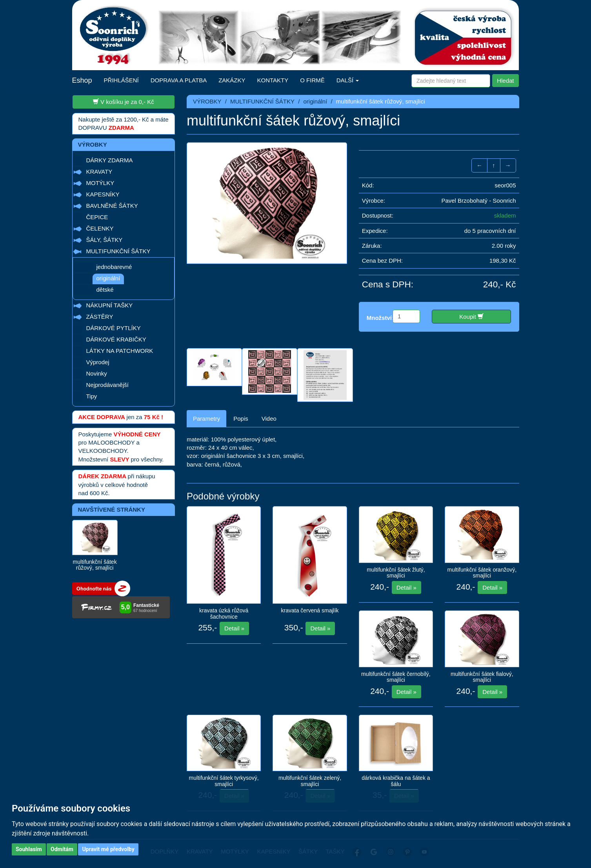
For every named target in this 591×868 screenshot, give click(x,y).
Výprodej (98, 362)
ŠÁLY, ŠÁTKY (105, 240)
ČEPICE (97, 217)
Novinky (97, 373)
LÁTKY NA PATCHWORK (120, 351)
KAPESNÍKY (103, 194)
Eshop (82, 80)
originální (108, 278)
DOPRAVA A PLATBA (179, 80)
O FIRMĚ (312, 80)
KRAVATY (99, 172)
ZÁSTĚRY (100, 317)
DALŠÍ (348, 80)
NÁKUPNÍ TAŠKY (110, 305)
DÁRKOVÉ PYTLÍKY (114, 328)
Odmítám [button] (62, 849)
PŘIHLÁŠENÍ (121, 80)
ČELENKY (100, 228)
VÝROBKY (207, 101)
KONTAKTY (273, 80)
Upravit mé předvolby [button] (108, 849)
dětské (105, 290)
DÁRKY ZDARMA (110, 160)
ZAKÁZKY (232, 80)
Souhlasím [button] (29, 849)
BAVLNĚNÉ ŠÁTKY (112, 206)
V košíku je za (124, 102)
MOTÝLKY (100, 183)
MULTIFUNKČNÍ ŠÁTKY (118, 251)
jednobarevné (114, 267)
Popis (241, 419)
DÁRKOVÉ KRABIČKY (116, 339)
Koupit (471, 316)
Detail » (234, 628)
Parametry (206, 419)
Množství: (380, 318)
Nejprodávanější (107, 385)
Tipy (92, 396)
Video (269, 419)
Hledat (505, 81)
